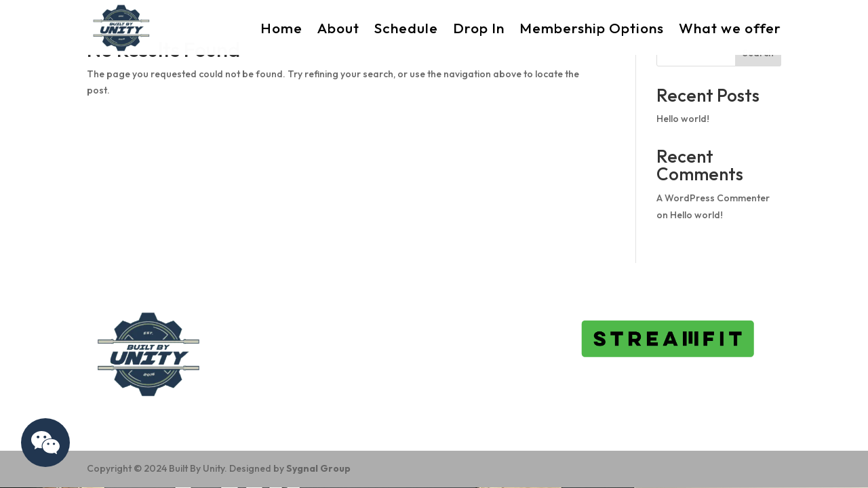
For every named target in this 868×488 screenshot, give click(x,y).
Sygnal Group (318, 468)
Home (281, 28)
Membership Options (592, 28)
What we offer (730, 28)
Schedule (406, 28)
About (338, 28)
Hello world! (683, 119)
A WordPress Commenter (713, 198)
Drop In (479, 28)
